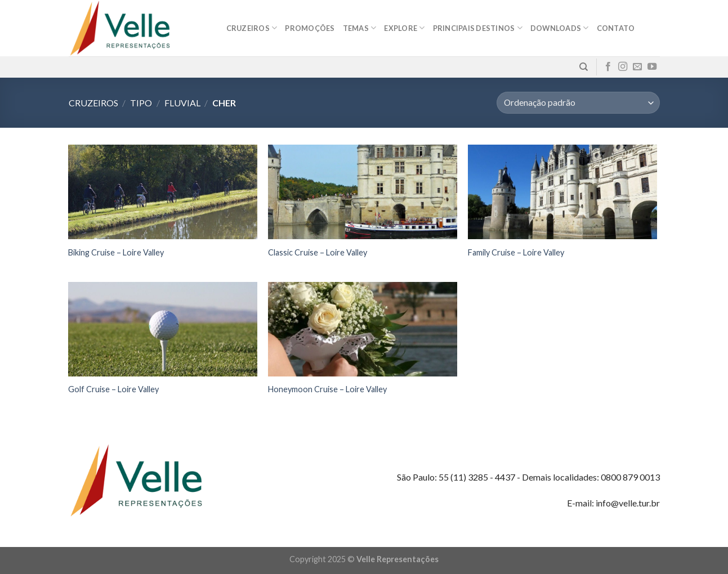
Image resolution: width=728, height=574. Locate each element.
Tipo (141, 103)
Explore (404, 28)
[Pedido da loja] (578, 103)
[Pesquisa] (584, 67)
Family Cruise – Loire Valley (516, 252)
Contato (616, 28)
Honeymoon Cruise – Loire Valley (327, 389)
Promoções (310, 28)
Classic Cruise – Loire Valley (318, 252)
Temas (360, 28)
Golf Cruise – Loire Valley (113, 389)
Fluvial (182, 103)
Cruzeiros (252, 28)
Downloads (560, 28)
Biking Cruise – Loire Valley (116, 252)
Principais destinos (478, 28)
